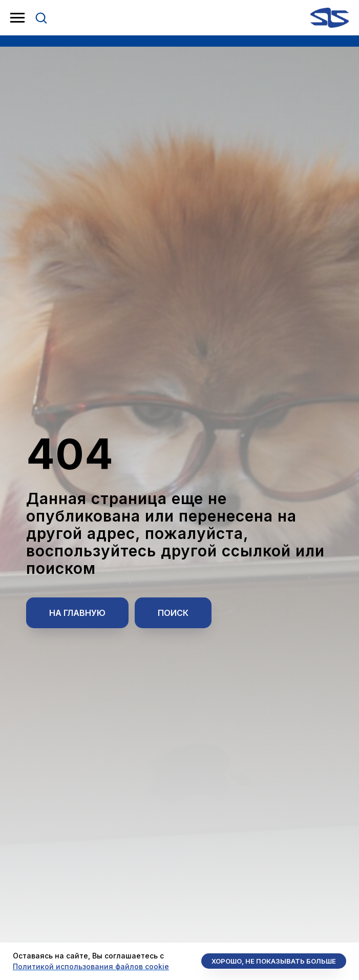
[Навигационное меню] (17, 18)
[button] (41, 17)
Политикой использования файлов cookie (91, 966)
